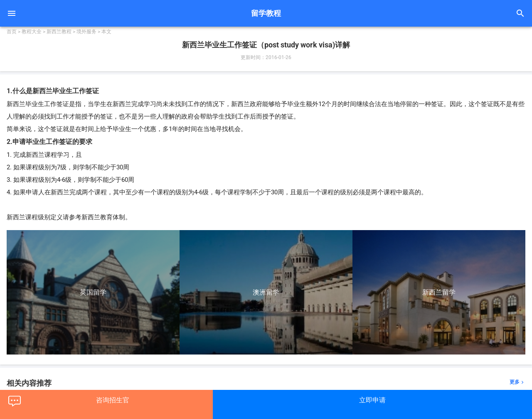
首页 (12, 32)
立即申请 (372, 400)
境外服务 (86, 32)
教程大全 (32, 32)
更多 (517, 382)
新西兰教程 (59, 32)
